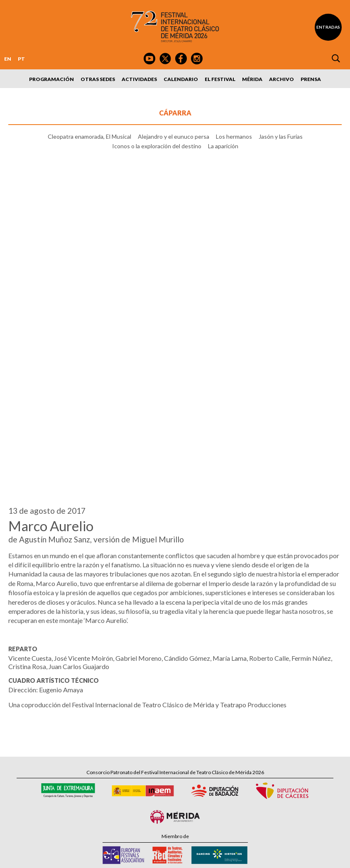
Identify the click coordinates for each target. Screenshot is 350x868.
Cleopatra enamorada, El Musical (89, 136)
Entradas (328, 27)
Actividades (139, 79)
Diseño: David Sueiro (257, 857)
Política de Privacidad (162, 857)
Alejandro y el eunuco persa (174, 136)
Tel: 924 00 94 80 (137, 762)
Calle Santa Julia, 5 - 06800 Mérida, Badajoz (175, 754)
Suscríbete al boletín (181, 791)
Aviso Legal (123, 857)
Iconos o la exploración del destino (157, 146)
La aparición (223, 146)
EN (8, 59)
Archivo (281, 79)
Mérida (252, 79)
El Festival (220, 79)
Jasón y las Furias (281, 136)
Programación (51, 79)
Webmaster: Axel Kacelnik (312, 857)
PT (21, 59)
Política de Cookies (210, 857)
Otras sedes (98, 79)
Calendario (181, 79)
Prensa (311, 79)
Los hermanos (234, 136)
